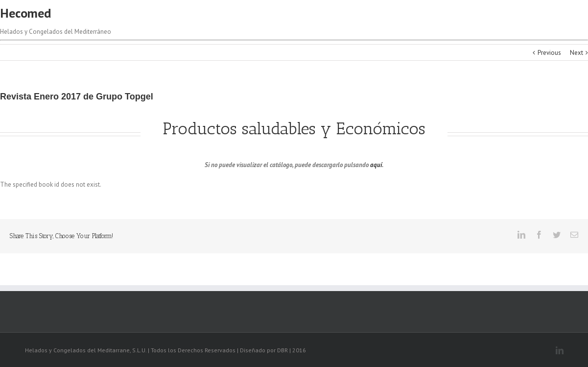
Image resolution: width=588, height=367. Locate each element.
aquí (376, 165)
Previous (549, 53)
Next (576, 53)
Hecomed (25, 13)
